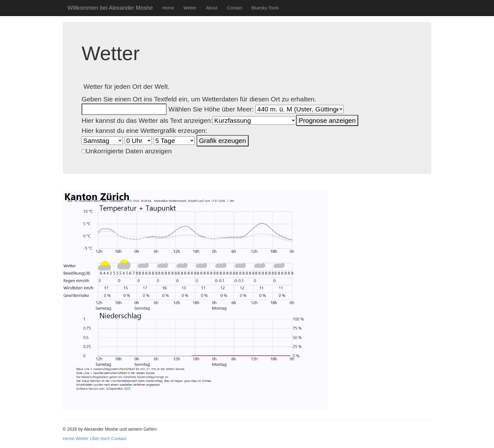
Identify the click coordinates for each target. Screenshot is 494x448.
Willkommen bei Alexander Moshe (110, 8)
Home (168, 8)
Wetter (190, 8)
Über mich (100, 439)
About (212, 8)
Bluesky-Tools (265, 8)
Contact (234, 8)
